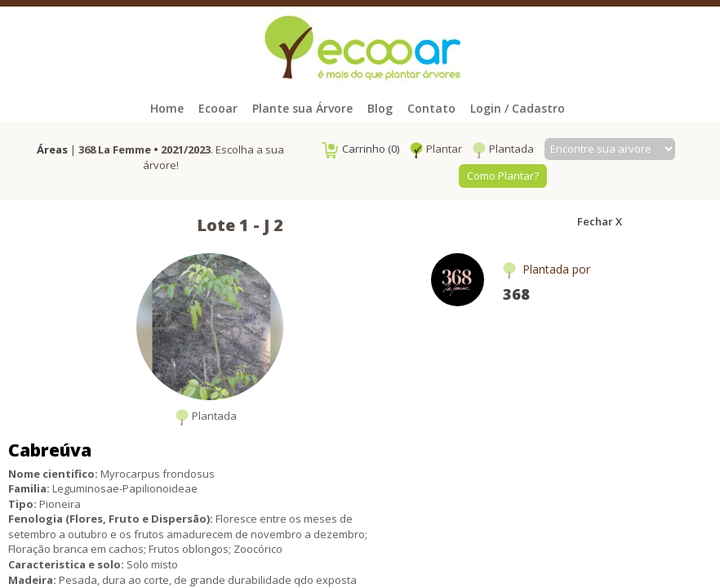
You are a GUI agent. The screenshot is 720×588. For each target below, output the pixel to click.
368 (516, 294)
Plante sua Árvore (302, 108)
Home (167, 108)
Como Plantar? (503, 176)
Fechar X (600, 221)
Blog (380, 108)
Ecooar (218, 108)
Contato (431, 108)
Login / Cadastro (518, 108)
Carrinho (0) (361, 149)
